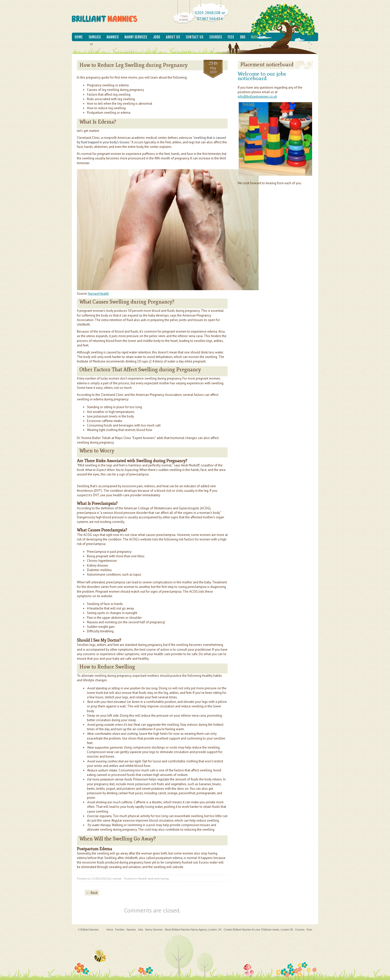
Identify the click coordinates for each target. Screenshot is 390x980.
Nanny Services (136, 37)
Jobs (157, 37)
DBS (243, 37)
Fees (231, 37)
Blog (255, 37)
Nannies (113, 37)
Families (95, 37)
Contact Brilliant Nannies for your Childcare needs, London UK (258, 930)
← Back (92, 893)
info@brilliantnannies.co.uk (257, 97)
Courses (216, 37)
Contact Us (194, 37)
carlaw (117, 878)
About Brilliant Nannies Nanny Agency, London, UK (193, 930)
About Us (173, 37)
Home (79, 37)
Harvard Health (98, 294)
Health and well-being (153, 878)
